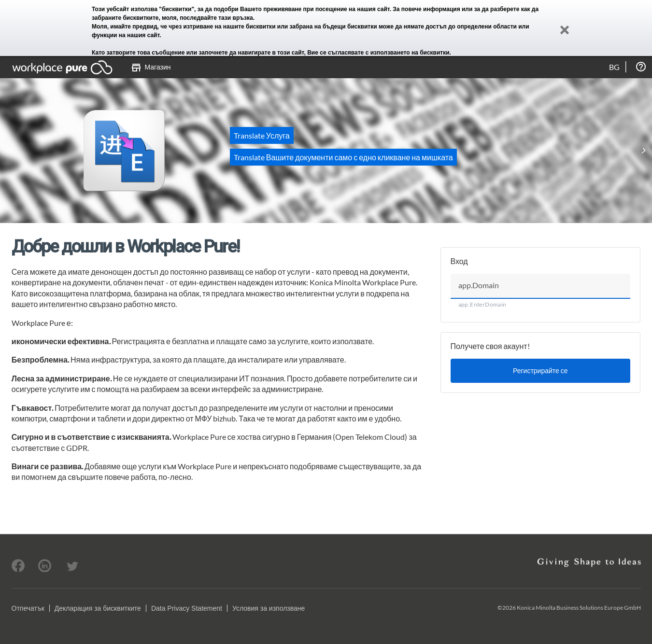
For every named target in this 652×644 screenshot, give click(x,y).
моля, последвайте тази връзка (207, 18)
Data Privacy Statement (187, 608)
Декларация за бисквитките (98, 608)
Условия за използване (269, 608)
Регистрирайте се (540, 371)
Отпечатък (28, 608)
